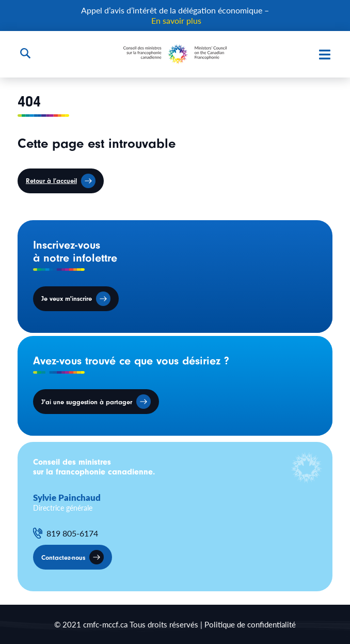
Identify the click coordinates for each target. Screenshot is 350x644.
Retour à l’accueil (51, 181)
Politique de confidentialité (250, 624)
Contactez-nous (63, 557)
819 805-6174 (72, 533)
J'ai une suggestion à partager (87, 402)
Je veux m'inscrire (67, 298)
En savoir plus (176, 20)
